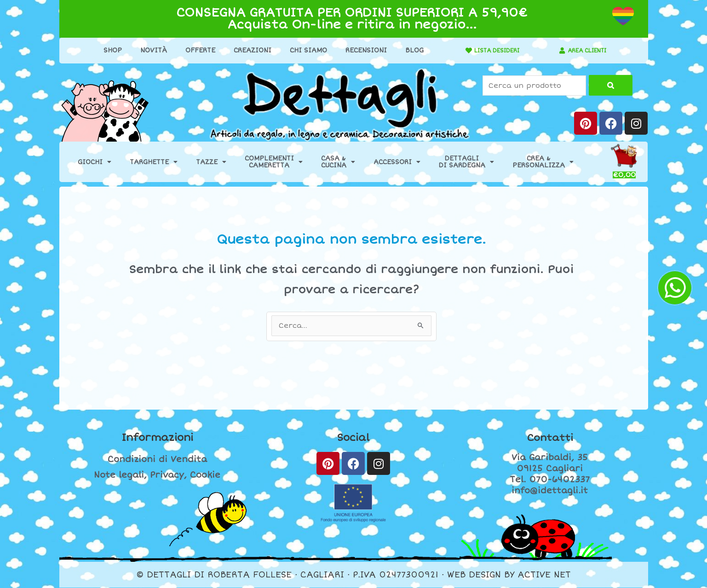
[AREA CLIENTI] (557, 51)
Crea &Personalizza (543, 162)
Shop (108, 50)
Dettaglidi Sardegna (466, 162)
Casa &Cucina (338, 162)
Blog (409, 50)
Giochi (95, 162)
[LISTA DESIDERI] (459, 51)
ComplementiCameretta (274, 162)
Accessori (397, 162)
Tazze (211, 162)
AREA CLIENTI (587, 50)
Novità (149, 50)
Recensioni (361, 50)
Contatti (550, 438)
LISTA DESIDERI (492, 50)
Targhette (154, 162)
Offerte (195, 50)
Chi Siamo (303, 50)
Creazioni (247, 50)
